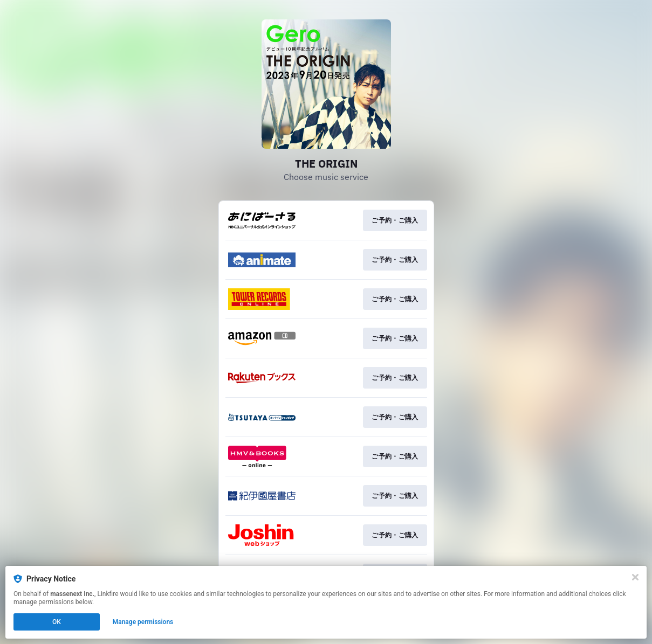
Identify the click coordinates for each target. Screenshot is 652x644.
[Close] (635, 577)
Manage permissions (143, 622)
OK (57, 622)
